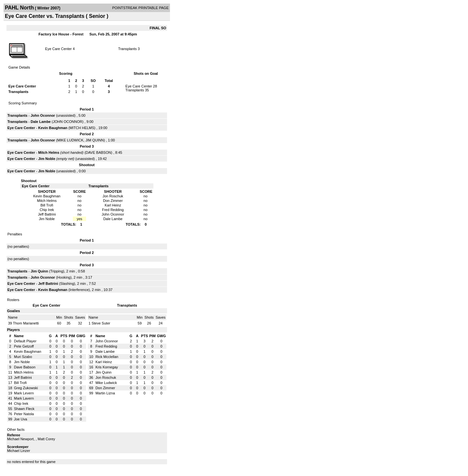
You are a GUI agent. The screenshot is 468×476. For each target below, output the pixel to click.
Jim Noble (47, 159)
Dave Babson (25, 367)
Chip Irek (21, 403)
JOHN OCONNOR (68, 122)
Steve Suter (101, 323)
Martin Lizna (105, 393)
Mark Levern (24, 393)
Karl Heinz (104, 362)
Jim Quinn (39, 271)
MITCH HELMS (82, 128)
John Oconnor (43, 115)
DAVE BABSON (98, 152)
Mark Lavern (24, 398)
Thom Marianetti (26, 323)
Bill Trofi (20, 383)
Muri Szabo (23, 357)
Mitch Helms (49, 152)
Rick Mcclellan (107, 357)
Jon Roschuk (106, 377)
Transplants (128, 49)
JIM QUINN (95, 140)
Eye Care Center (58, 49)
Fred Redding (106, 346)
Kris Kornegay (107, 367)
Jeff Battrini (48, 284)
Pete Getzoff (24, 346)
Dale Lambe (41, 122)
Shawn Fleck (24, 409)
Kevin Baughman (53, 128)
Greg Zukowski (26, 388)
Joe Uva (20, 419)
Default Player (25, 341)
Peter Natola (24, 414)
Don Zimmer (105, 388)
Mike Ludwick (106, 383)
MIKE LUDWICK (70, 140)
